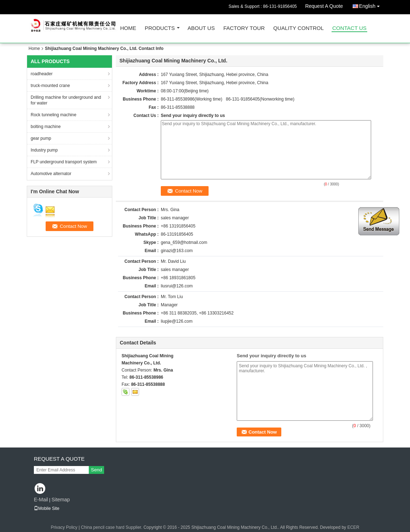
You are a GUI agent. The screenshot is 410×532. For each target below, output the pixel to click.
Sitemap (60, 500)
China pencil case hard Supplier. (112, 527)
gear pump (41, 138)
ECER (353, 527)
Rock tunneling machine (53, 115)
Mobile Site (47, 508)
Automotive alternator (51, 174)
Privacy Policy (64, 527)
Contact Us (349, 28)
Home (128, 28)
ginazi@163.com (177, 251)
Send (96, 470)
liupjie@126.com (177, 321)
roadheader (42, 74)
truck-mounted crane (50, 86)
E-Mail (41, 500)
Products (160, 28)
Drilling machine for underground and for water (66, 100)
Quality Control (299, 28)
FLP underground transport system (64, 162)
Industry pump (44, 150)
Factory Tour (244, 28)
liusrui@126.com (177, 286)
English (371, 5)
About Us (201, 28)
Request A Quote (324, 6)
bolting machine (46, 127)
